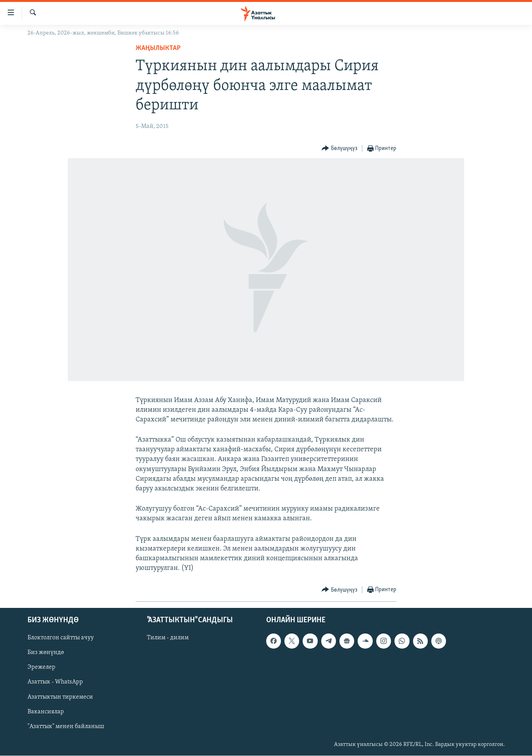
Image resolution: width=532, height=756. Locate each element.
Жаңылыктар (158, 48)
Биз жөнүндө (46, 653)
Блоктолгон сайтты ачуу (61, 638)
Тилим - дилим (168, 638)
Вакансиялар (46, 712)
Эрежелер (41, 668)
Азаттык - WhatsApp (55, 682)
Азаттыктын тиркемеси (60, 697)
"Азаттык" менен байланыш (66, 727)
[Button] (339, 149)
